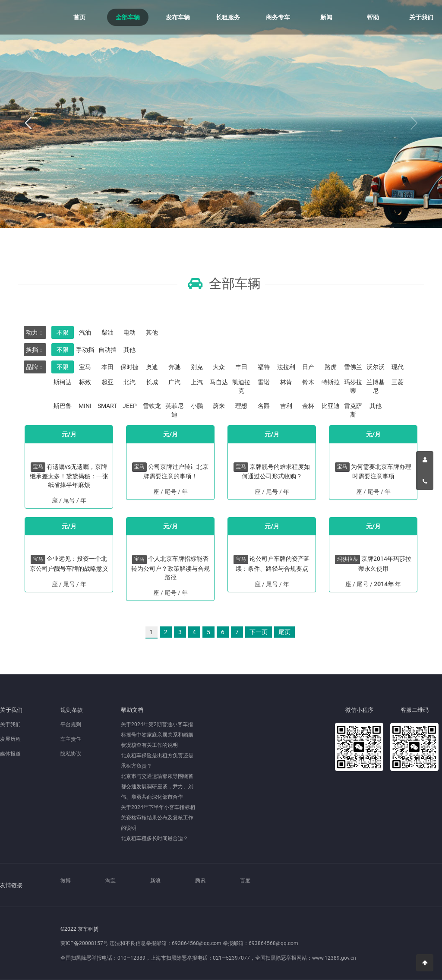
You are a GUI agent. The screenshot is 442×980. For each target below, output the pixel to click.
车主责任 (71, 739)
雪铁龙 (152, 406)
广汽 (174, 382)
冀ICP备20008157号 (84, 943)
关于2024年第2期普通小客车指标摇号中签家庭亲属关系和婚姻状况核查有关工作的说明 (157, 735)
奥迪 (152, 367)
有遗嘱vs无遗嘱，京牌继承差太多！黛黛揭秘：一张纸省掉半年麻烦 (69, 476)
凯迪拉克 (241, 386)
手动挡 (85, 350)
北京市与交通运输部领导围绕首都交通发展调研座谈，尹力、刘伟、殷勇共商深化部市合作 (157, 787)
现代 (398, 367)
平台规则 (71, 724)
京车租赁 (26, 17)
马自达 (219, 382)
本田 (107, 367)
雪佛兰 (353, 367)
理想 (241, 406)
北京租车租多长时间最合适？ (155, 838)
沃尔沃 (376, 367)
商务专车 (278, 17)
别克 (197, 367)
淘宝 (110, 881)
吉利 (286, 406)
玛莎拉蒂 (353, 386)
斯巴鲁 (63, 406)
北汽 (129, 382)
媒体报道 (10, 754)
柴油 (107, 332)
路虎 (331, 367)
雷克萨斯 (353, 410)
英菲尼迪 (174, 410)
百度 (245, 881)
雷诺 (264, 382)
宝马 (85, 367)
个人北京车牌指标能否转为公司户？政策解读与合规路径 (170, 568)
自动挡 (107, 350)
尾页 (284, 632)
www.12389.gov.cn (334, 958)
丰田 (241, 367)
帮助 (373, 17)
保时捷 (129, 367)
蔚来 (219, 406)
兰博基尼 (376, 386)
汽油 (85, 332)
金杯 (308, 406)
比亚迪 (331, 406)
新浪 (155, 881)
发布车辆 (178, 17)
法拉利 (286, 367)
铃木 (308, 382)
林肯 (286, 382)
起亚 (107, 382)
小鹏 (197, 406)
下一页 (259, 632)
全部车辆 (128, 17)
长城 (152, 382)
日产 (308, 367)
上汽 (197, 382)
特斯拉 (331, 382)
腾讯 (200, 881)
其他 (152, 332)
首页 (79, 17)
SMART (107, 406)
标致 (85, 382)
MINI (85, 406)
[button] (28, 123)
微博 (66, 881)
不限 (63, 332)
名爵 (264, 406)
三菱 (398, 382)
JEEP (130, 406)
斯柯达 (63, 382)
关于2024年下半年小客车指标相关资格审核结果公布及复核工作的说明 (158, 818)
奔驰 (174, 367)
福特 (264, 367)
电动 (129, 332)
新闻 (326, 17)
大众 (219, 367)
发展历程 (10, 739)
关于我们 (421, 17)
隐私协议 (71, 754)
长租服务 (228, 17)
